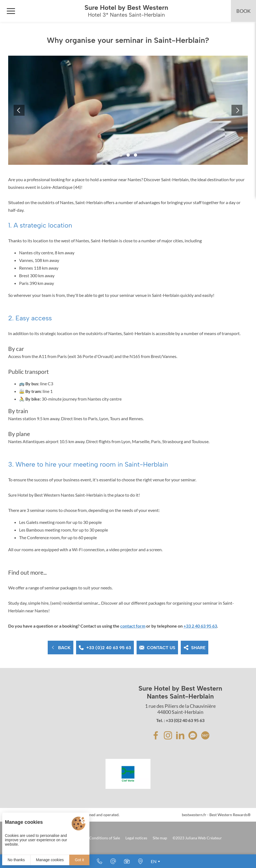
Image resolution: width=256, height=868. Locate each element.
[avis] (193, 735)
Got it (79, 860)
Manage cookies (50, 860)
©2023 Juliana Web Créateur (197, 838)
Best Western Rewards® (230, 815)
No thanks (16, 860)
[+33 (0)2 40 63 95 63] (100, 861)
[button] (121, 155)
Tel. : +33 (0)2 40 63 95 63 (180, 720)
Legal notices (136, 838)
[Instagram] (168, 735)
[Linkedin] (180, 735)
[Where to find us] (140, 861)
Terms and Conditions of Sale (95, 838)
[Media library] (127, 861)
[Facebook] (156, 735)
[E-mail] (113, 861)
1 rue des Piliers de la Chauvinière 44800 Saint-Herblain (180, 709)
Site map (160, 838)
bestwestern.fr (194, 815)
